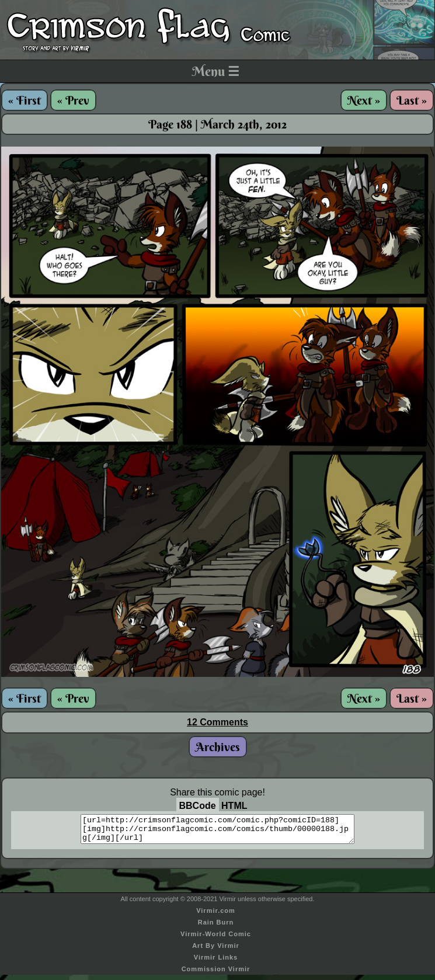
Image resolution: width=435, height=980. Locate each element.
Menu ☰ (216, 71)
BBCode (198, 806)
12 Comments (218, 722)
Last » (412, 100)
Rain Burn (216, 927)
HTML (234, 806)
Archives (218, 747)
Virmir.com (216, 916)
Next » (364, 100)
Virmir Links (216, 962)
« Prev (73, 100)
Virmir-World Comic (216, 939)
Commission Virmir (216, 974)
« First (25, 100)
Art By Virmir (216, 951)
